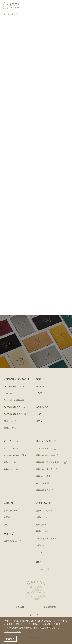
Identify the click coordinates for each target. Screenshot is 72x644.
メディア (40, 552)
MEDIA (39, 421)
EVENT (39, 400)
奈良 (6, 524)
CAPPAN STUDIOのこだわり (17, 407)
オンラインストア (44, 448)
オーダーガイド (11, 448)
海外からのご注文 (12, 469)
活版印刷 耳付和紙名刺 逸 (49, 462)
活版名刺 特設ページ (46, 455)
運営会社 (20, 607)
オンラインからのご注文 (15, 455)
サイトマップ (36, 615)
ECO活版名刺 (42, 483)
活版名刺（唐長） (44, 476)
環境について (10, 421)
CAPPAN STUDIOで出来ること (18, 414)
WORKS (40, 386)
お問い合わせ (42, 517)
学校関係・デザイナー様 (47, 538)
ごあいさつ (9, 393)
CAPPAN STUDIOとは (14, 386)
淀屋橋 (7, 517)
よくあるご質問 (43, 569)
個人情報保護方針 (52, 607)
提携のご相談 (42, 531)
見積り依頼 (41, 524)
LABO (39, 414)
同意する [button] (10, 639)
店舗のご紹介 (10, 428)
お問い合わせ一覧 (44, 510)
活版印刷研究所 (43, 490)
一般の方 (40, 545)
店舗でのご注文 (11, 462)
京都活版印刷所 (11, 510)
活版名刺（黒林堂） (45, 469)
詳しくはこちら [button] (13, 631)
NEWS (39, 393)
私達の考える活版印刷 (14, 400)
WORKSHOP (42, 407)
